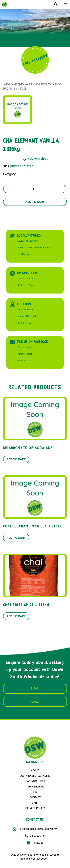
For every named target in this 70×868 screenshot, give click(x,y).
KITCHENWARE (35, 787)
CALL (35, 702)
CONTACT (35, 797)
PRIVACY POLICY (35, 808)
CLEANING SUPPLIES (35, 781)
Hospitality (43, 84)
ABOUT (35, 770)
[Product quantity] (35, 189)
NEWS (35, 792)
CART (35, 803)
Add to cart (35, 202)
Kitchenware (23, 84)
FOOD (24, 89)
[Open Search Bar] (56, 4)
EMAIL (35, 688)
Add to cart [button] (16, 459)
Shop (7, 84)
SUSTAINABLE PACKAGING (35, 776)
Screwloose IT (41, 859)
